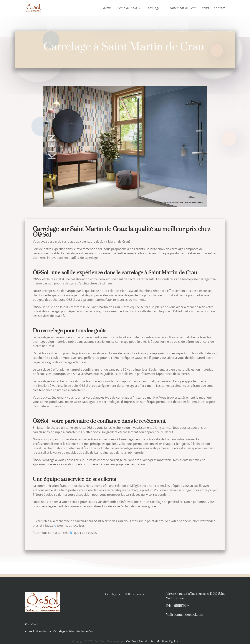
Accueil (108, 8)
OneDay (131, 641)
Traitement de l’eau (182, 8)
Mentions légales (167, 641)
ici (55, 525)
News (205, 8)
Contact (219, 8)
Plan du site (44, 631)
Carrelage (153, 8)
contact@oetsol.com (188, 615)
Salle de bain (128, 8)
